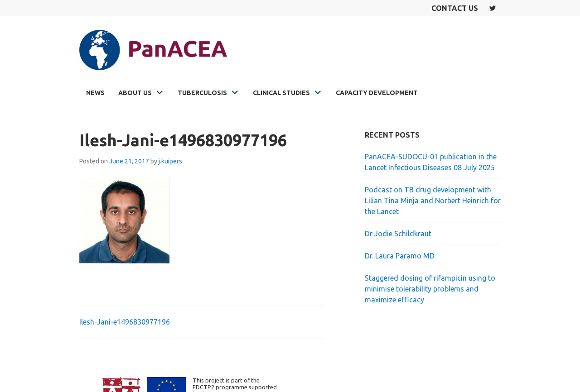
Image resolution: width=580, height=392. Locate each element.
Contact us (455, 8)
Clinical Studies (281, 93)
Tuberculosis (202, 93)
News (95, 93)
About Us (135, 93)
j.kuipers (170, 161)
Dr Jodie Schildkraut (398, 234)
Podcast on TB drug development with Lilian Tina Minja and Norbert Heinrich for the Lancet (433, 201)
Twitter (493, 8)
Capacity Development (377, 93)
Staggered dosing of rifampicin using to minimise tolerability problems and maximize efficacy (430, 289)
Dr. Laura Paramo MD (400, 256)
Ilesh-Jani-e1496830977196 (125, 322)
